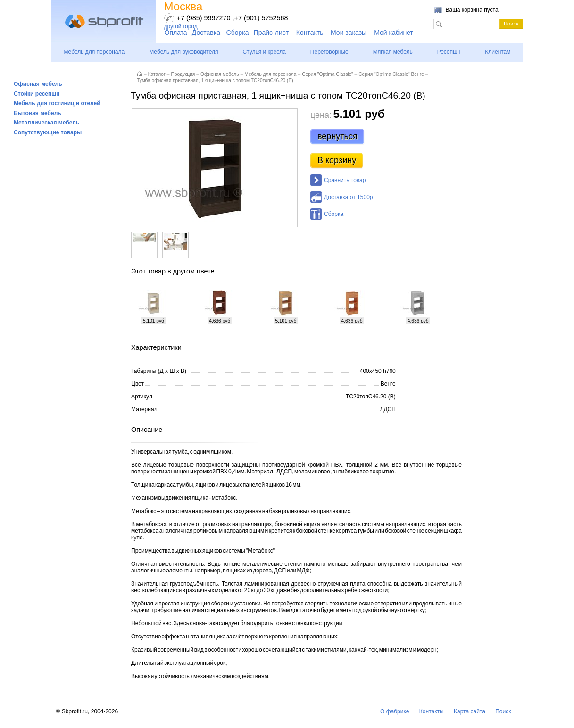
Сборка (238, 33)
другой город (181, 26)
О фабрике (395, 711)
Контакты (310, 33)
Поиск (503, 711)
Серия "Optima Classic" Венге (391, 74)
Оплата (176, 33)
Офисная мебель (38, 84)
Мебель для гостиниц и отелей (57, 103)
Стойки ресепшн (37, 94)
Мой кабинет (394, 33)
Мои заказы (349, 33)
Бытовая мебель (37, 113)
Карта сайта (470, 711)
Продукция (183, 74)
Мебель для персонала (94, 52)
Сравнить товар (345, 180)
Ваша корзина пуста (472, 10)
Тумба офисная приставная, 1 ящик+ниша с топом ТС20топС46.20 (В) (215, 80)
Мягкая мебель (393, 52)
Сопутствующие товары (48, 132)
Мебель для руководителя (183, 52)
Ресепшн (449, 52)
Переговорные (329, 52)
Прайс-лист (271, 33)
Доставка (206, 33)
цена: (321, 115)
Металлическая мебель (46, 123)
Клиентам (498, 52)
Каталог (157, 74)
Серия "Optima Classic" (327, 74)
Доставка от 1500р (348, 197)
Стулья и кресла (264, 52)
